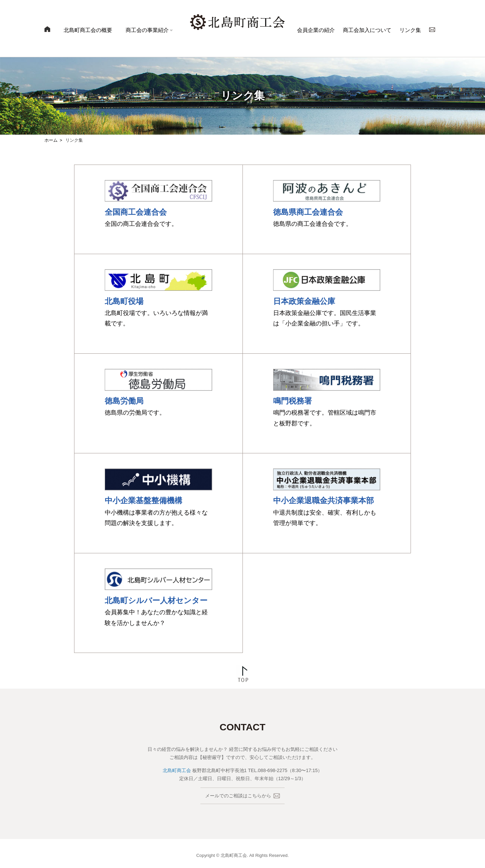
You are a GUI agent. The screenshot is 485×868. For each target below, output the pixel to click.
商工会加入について (367, 30)
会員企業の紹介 (316, 30)
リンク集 (410, 30)
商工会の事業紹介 (147, 30)
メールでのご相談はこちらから (243, 796)
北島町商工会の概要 (88, 30)
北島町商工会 (177, 770)
